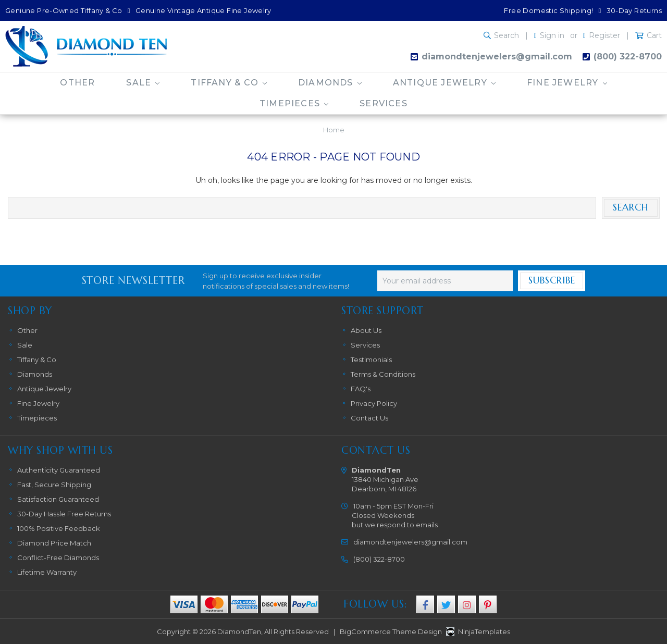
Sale (143, 83)
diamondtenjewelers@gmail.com (497, 57)
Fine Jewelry (567, 83)
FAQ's (361, 389)
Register (604, 35)
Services (384, 103)
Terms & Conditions (383, 374)
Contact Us (369, 418)
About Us (366, 330)
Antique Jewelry (444, 83)
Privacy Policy (374, 403)
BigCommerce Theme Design (391, 631)
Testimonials (371, 360)
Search (507, 35)
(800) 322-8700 (628, 57)
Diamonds (330, 83)
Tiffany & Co (229, 83)
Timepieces (294, 103)
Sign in (552, 35)
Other (77, 83)
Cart (654, 35)
